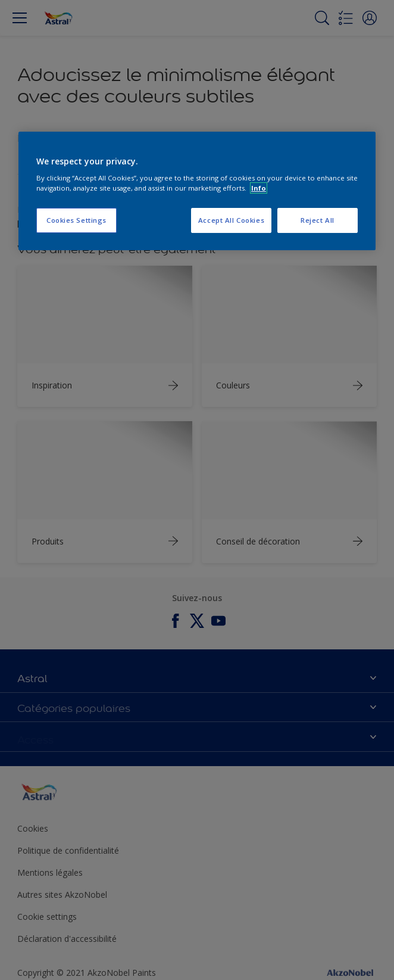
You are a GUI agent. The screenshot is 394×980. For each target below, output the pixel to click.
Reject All (318, 221)
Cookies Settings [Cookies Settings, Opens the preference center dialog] (76, 221)
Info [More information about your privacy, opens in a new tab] (259, 188)
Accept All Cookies (231, 221)
